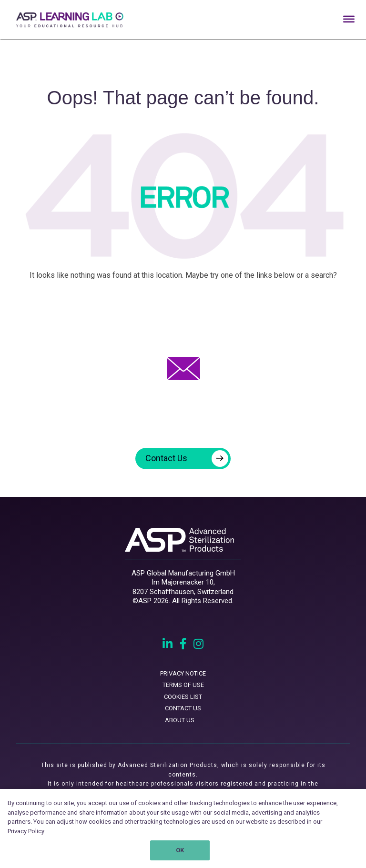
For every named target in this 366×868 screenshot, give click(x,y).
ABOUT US (180, 720)
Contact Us (187, 459)
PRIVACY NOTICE (183, 673)
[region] (183, 828)
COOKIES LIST (183, 697)
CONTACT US (183, 708)
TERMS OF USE (183, 685)
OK (180, 850)
